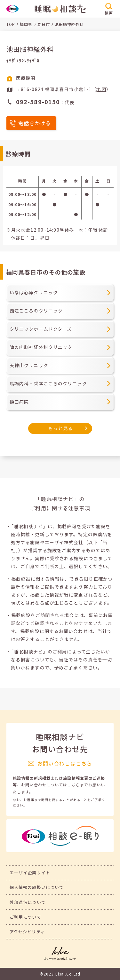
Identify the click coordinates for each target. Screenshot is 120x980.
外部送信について (28, 902)
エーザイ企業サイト (30, 872)
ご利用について (25, 917)
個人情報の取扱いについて (37, 887)
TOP (11, 24)
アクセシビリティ (27, 932)
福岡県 (26, 24)
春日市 (43, 24)
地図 (101, 89)
